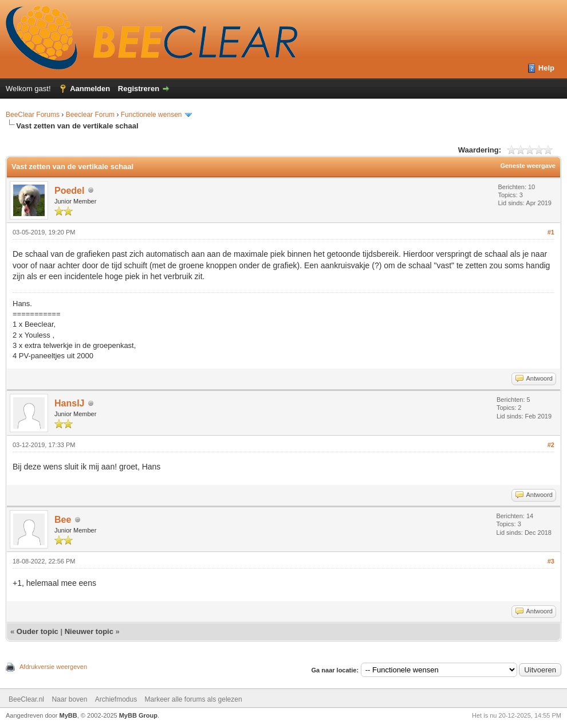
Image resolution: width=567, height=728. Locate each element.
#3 (551, 561)
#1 (551, 232)
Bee (63, 520)
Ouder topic (38, 631)
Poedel (69, 191)
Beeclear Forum (91, 115)
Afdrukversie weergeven (53, 667)
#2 (551, 445)
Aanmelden (90, 89)
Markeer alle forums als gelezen (194, 699)
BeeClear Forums (33, 115)
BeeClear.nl (26, 699)
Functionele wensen (151, 115)
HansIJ (69, 403)
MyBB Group (138, 715)
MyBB (68, 715)
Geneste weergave (528, 166)
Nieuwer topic (89, 631)
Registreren (139, 89)
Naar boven (69, 699)
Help (546, 68)
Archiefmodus (116, 699)
